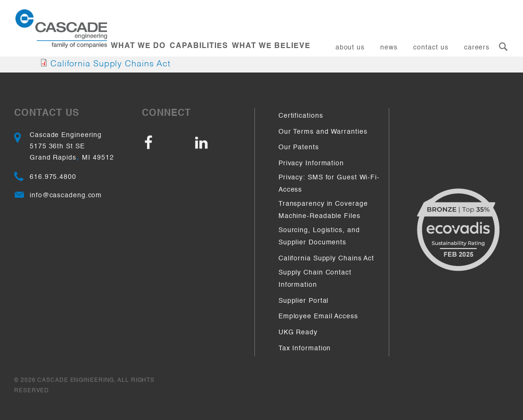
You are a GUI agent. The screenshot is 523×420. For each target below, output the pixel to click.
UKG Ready (298, 332)
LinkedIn (218, 143)
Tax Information (305, 348)
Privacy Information (311, 163)
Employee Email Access (318, 316)
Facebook (168, 143)
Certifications (301, 116)
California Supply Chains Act (110, 64)
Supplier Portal (304, 301)
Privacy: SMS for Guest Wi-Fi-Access (329, 184)
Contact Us (431, 48)
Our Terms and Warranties (323, 132)
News (389, 48)
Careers (477, 48)
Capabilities (199, 46)
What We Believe (271, 46)
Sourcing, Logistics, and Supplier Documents (319, 236)
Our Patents (299, 147)
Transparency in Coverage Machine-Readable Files (323, 210)
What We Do (138, 46)
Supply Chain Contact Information (315, 279)
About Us (350, 48)
